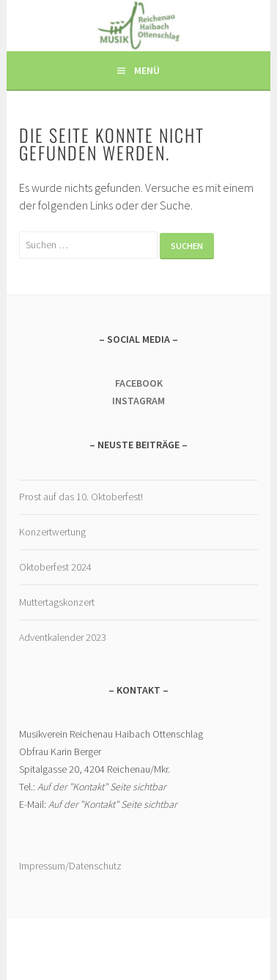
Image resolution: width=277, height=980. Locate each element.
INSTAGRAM (138, 401)
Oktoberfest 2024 (55, 567)
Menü (147, 70)
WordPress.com (182, 955)
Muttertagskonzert (57, 602)
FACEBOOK (139, 383)
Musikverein (139, 21)
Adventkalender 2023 (63, 637)
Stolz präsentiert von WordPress (136, 942)
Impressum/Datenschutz (70, 866)
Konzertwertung (52, 532)
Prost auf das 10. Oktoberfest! (81, 497)
